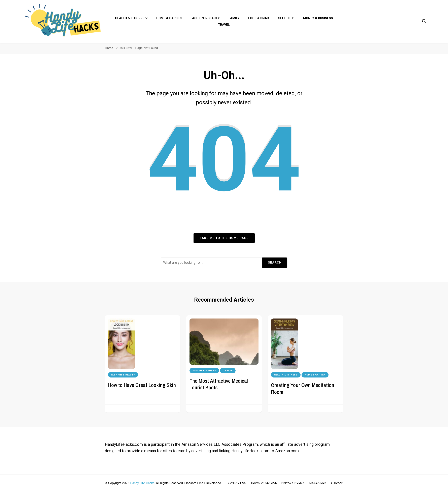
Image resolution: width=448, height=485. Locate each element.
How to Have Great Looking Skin (142, 385)
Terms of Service (264, 483)
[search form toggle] (424, 21)
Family (234, 18)
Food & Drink (259, 18)
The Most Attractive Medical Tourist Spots (219, 384)
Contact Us (237, 483)
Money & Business (318, 18)
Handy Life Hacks (142, 483)
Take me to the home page (224, 238)
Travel (224, 25)
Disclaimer (318, 483)
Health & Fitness (129, 18)
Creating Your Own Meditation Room (303, 388)
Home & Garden (169, 18)
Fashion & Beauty (205, 18)
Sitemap (337, 483)
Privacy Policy (293, 483)
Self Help (286, 18)
